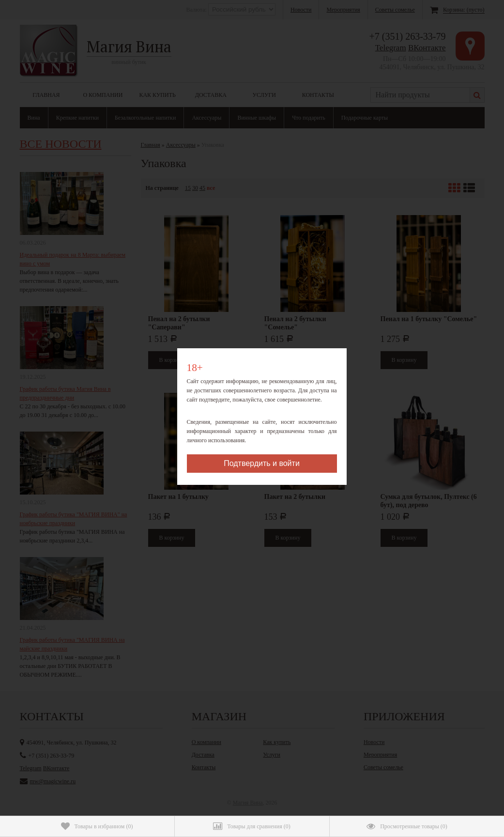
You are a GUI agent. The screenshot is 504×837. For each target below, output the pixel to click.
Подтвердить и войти (262, 463)
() (97, 826)
